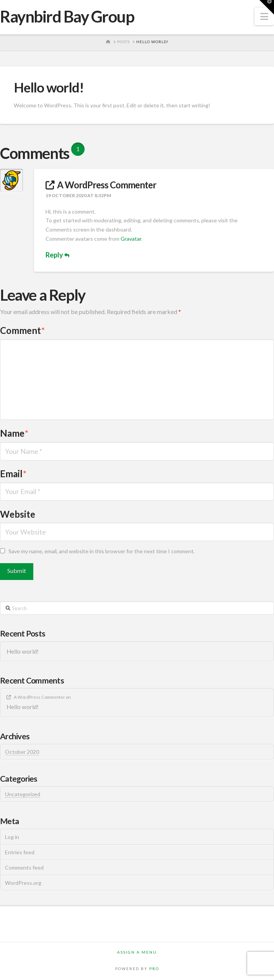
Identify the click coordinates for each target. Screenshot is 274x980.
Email (13, 474)
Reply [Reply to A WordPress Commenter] (57, 255)
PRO (154, 969)
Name (14, 433)
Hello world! (23, 651)
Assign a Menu (137, 952)
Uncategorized (23, 794)
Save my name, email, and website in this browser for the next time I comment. (102, 551)
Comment (22, 330)
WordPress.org (23, 883)
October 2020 (22, 752)
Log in (12, 837)
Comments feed (24, 867)
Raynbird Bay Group (67, 16)
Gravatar (131, 239)
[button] (264, 16)
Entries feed (20, 852)
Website (18, 514)
